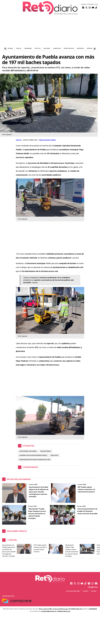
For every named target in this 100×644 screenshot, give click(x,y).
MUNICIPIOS (57, 48)
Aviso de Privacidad (73, 591)
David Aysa (54, 455)
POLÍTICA (38, 48)
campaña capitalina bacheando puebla (33, 455)
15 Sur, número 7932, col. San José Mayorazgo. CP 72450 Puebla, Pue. (61, 609)
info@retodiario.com (64, 611)
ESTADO (10, 48)
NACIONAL (47, 48)
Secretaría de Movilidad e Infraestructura (35, 460)
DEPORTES (80, 48)
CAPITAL (19, 48)
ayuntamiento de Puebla (28, 451)
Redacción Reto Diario (48, 140)
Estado (94, 591)
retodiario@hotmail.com (49, 611)
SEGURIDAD (28, 48)
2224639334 (93, 609)
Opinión (89, 48)
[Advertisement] (50, 32)
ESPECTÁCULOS (69, 48)
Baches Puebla (46, 451)
